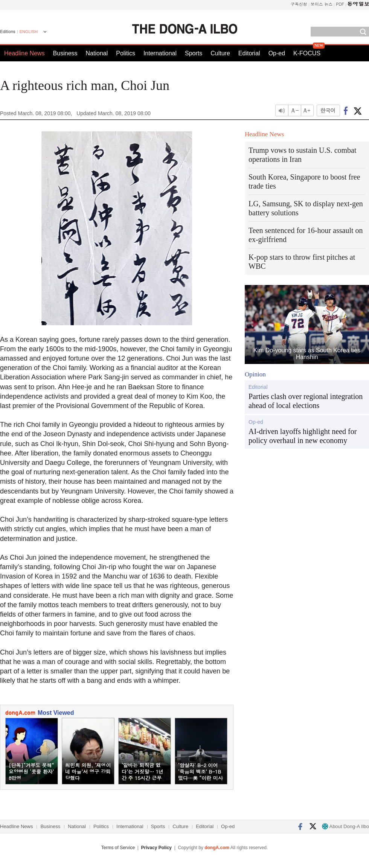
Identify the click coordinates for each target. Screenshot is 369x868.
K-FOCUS (307, 53)
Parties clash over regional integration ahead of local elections (306, 401)
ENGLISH (29, 32)
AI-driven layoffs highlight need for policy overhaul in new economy (303, 436)
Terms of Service (118, 848)
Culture (220, 53)
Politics (126, 53)
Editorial (249, 53)
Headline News (24, 53)
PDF (340, 4)
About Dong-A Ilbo (345, 826)
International (160, 53)
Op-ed (277, 53)
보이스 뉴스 (322, 4)
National (97, 53)
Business (65, 53)
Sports (194, 53)
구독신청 (299, 4)
